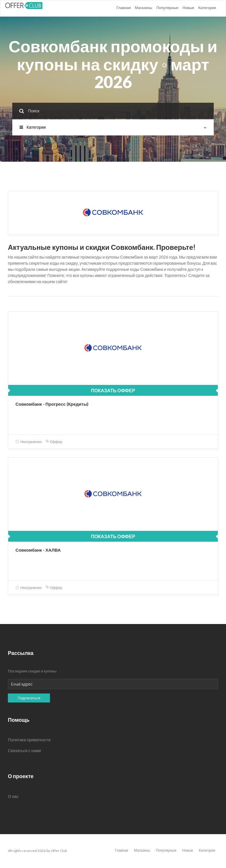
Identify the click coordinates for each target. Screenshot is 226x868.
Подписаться (29, 698)
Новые (188, 8)
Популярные (167, 8)
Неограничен (29, 442)
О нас (13, 796)
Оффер (54, 442)
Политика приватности (29, 740)
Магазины (144, 8)
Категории (207, 8)
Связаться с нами (24, 751)
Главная (123, 8)
